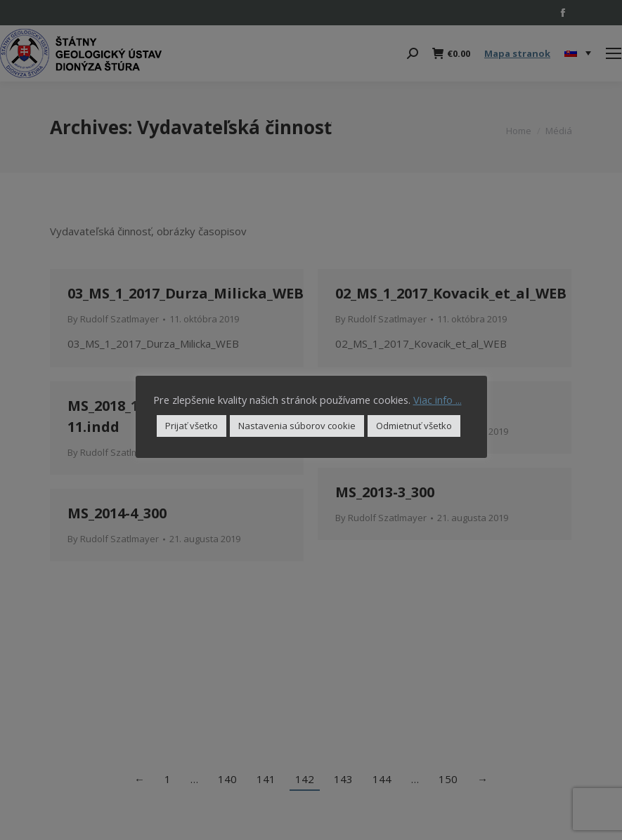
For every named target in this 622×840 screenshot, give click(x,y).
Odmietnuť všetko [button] (414, 426)
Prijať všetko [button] (192, 426)
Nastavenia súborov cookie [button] (297, 426)
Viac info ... (438, 400)
